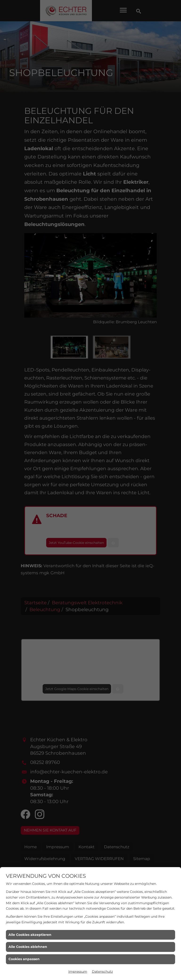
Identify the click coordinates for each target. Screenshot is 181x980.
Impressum (78, 971)
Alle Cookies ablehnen (28, 947)
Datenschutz (102, 971)
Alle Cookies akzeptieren (30, 935)
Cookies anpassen (24, 959)
